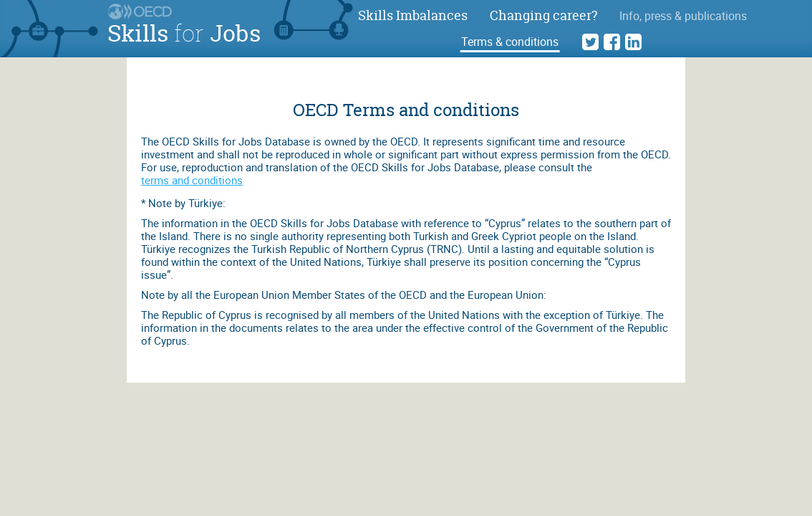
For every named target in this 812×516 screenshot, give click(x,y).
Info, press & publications (683, 16)
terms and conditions (192, 180)
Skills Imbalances (413, 15)
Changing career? (543, 15)
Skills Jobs (184, 33)
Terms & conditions (510, 42)
